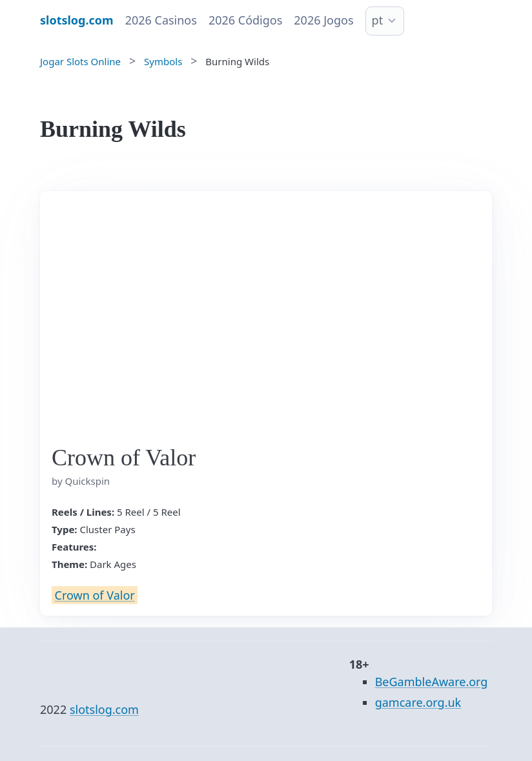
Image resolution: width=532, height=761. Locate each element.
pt (378, 20)
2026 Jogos (323, 20)
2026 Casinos (161, 20)
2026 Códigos (245, 20)
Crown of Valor (95, 595)
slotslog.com (104, 709)
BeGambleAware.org (432, 682)
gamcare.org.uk (418, 702)
